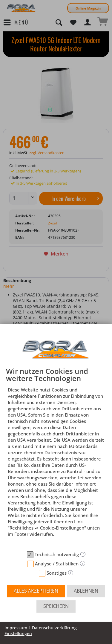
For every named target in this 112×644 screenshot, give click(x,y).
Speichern (56, 606)
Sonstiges (57, 573)
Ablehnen (86, 591)
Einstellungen (18, 633)
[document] (56, 458)
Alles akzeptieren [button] (36, 591)
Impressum (16, 628)
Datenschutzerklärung (54, 628)
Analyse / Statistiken (57, 564)
